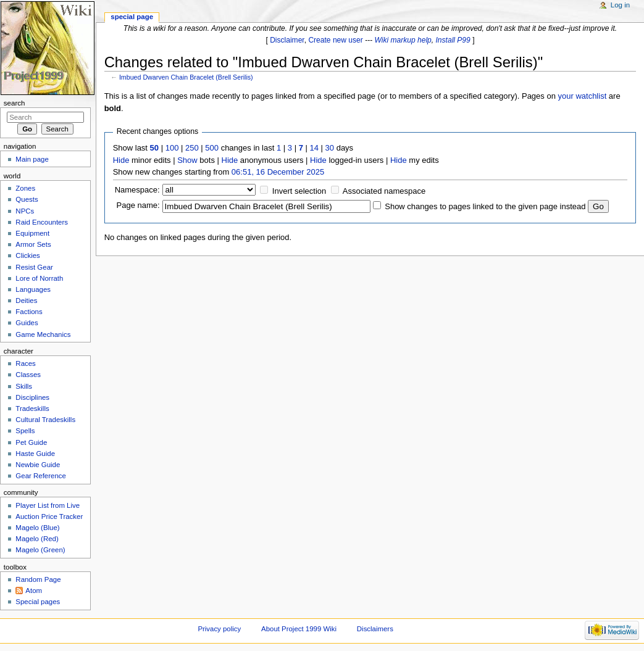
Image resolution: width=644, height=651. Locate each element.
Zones (25, 188)
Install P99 (453, 40)
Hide (121, 160)
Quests (27, 199)
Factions (29, 312)
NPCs (25, 211)
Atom (34, 591)
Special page (132, 17)
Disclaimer (287, 40)
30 (330, 148)
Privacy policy (219, 629)
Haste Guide (35, 454)
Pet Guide (31, 442)
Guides (27, 323)
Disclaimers (375, 629)
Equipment (32, 233)
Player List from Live (48, 505)
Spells (25, 431)
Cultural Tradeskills (45, 420)
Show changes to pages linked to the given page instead (485, 206)
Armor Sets (33, 244)
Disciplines (32, 397)
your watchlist (583, 96)
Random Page (38, 579)
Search (15, 103)
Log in (620, 5)
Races (25, 363)
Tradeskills (32, 408)
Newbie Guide (38, 465)
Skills (24, 386)
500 (212, 148)
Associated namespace (384, 191)
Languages (33, 289)
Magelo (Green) (40, 550)
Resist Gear (34, 267)
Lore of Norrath (39, 278)
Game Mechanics (43, 334)
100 (172, 148)
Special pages (38, 602)
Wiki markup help (403, 40)
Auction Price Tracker (49, 516)
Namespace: (137, 190)
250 (192, 148)
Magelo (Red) (37, 539)
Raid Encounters (42, 222)
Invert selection (299, 191)
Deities (26, 301)
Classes (28, 375)
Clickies (27, 255)
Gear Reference (41, 476)
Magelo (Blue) (37, 528)
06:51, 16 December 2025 (278, 172)
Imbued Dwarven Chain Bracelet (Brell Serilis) (186, 77)
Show (187, 160)
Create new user (335, 40)
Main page (32, 159)
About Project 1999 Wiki (299, 629)
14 (314, 148)
